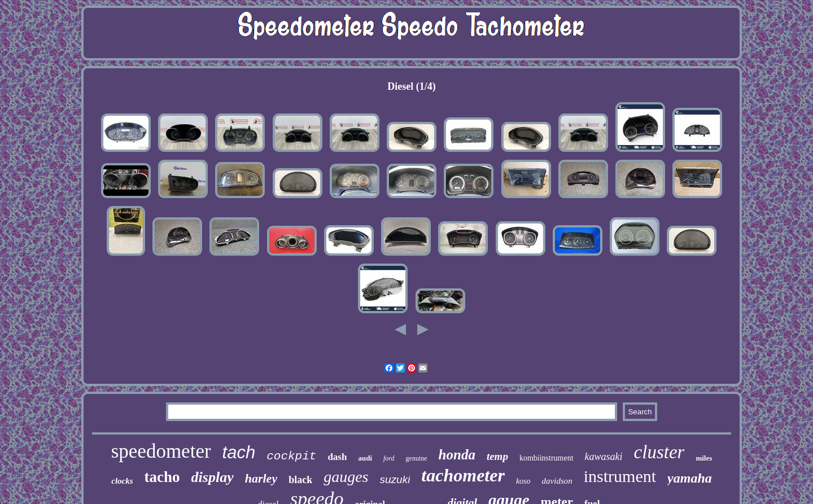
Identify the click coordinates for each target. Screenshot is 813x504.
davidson (557, 481)
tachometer (463, 475)
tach (239, 452)
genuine (417, 458)
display (213, 477)
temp (497, 456)
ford (389, 458)
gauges (346, 477)
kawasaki (604, 457)
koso (523, 481)
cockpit (291, 456)
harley (261, 478)
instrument (620, 476)
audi (365, 458)
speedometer (161, 451)
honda (457, 455)
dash (337, 457)
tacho (162, 477)
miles (704, 458)
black (300, 480)
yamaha (690, 478)
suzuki (395, 479)
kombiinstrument (547, 458)
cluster (659, 452)
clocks (122, 481)
